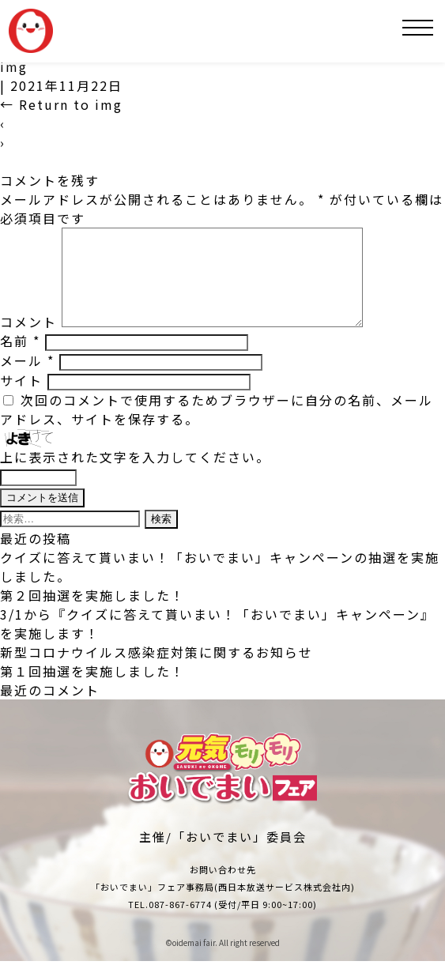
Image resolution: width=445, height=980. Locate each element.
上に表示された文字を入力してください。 (135, 476)
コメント (28, 341)
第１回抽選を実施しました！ (92, 690)
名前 (20, 360)
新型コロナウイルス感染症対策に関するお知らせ (157, 671)
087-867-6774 (180, 923)
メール (27, 379)
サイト (21, 399)
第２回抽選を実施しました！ (92, 614)
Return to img (61, 104)
